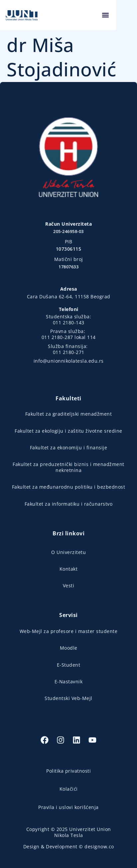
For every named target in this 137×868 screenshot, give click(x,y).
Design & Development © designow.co (69, 846)
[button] (126, 15)
